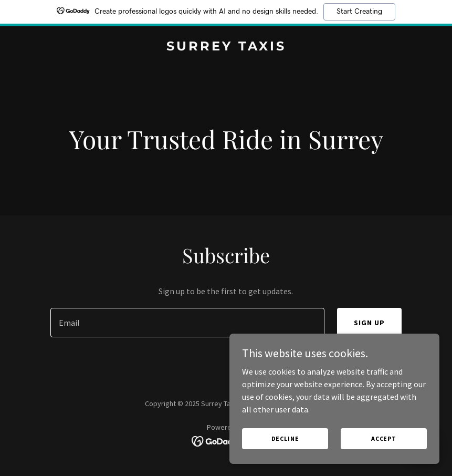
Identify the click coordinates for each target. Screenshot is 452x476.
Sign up (369, 323)
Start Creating (359, 12)
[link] (226, 47)
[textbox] (188, 323)
